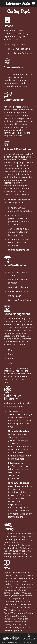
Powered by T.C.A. (29, 643)
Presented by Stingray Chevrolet (11, 643)
